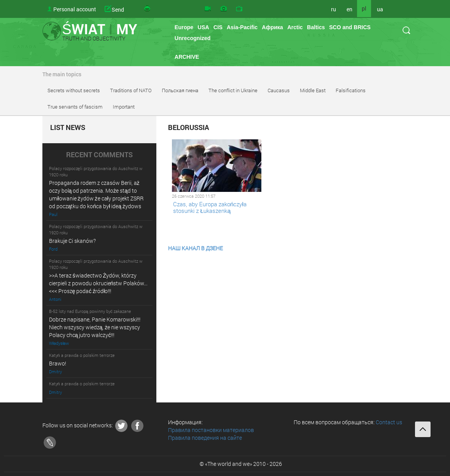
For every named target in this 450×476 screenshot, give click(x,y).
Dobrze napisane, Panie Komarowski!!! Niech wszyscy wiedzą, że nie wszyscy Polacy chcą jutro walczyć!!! (95, 327)
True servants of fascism (75, 107)
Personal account (75, 9)
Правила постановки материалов (211, 430)
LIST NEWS (68, 128)
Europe (184, 27)
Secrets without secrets (74, 90)
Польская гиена (180, 90)
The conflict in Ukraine (233, 90)
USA (203, 27)
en (349, 9)
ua (380, 9)
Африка (272, 27)
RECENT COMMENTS (99, 155)
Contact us (389, 422)
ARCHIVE (187, 57)
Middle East (313, 90)
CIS (218, 27)
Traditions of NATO (131, 90)
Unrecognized (193, 38)
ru (334, 9)
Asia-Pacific (242, 27)
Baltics (316, 27)
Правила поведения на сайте (205, 438)
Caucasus (279, 90)
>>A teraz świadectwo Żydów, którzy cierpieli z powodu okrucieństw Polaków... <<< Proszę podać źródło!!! (98, 283)
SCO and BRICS (350, 27)
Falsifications (351, 90)
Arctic (295, 27)
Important (124, 107)
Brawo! (58, 363)
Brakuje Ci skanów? (72, 241)
